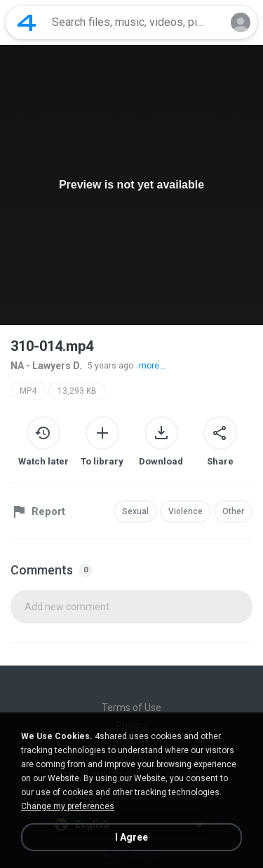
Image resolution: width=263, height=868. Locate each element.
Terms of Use (131, 708)
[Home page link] (27, 22)
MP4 (28, 391)
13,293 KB (77, 391)
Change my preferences (68, 806)
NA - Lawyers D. (46, 366)
